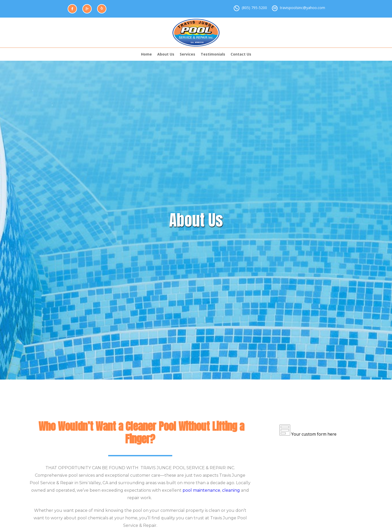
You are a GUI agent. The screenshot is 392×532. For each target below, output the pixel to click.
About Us (166, 54)
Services (187, 54)
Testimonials (213, 54)
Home (146, 54)
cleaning (231, 490)
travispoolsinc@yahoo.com (303, 8)
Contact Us (241, 54)
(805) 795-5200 (254, 8)
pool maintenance (201, 490)
